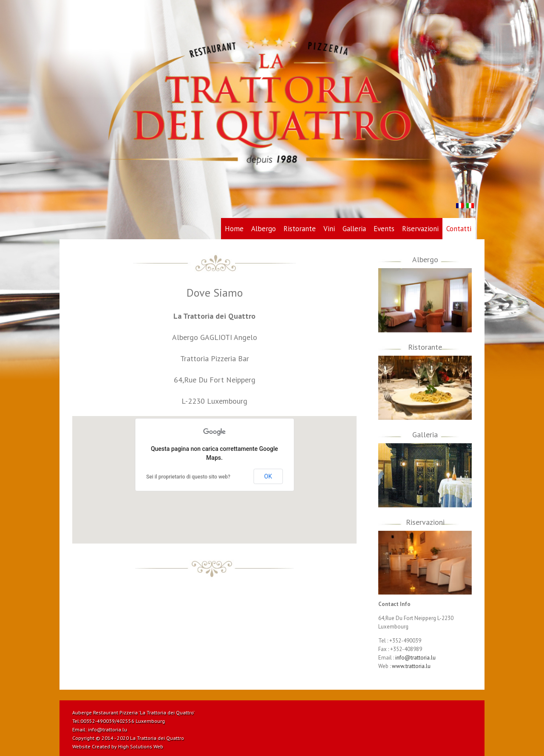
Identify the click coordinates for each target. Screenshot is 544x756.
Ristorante (300, 229)
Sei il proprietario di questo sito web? (188, 477)
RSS (443, 711)
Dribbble (428, 712)
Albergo (263, 229)
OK (268, 476)
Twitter (457, 712)
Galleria (354, 229)
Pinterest (413, 713)
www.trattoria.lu (411, 666)
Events (384, 229)
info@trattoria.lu (415, 658)
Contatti (459, 229)
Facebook (470, 712)
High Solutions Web (141, 746)
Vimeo (397, 712)
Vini (329, 229)
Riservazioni (420, 229)
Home (234, 229)
